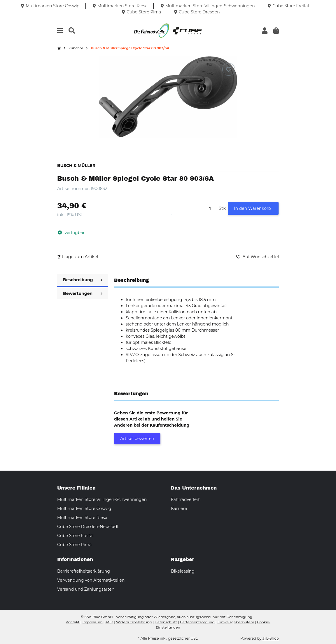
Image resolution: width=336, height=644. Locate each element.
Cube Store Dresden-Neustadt (88, 527)
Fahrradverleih (186, 499)
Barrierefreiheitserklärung (84, 571)
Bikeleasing (183, 571)
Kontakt (73, 622)
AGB (109, 622)
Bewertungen (83, 293)
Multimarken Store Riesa (82, 518)
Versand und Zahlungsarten (86, 589)
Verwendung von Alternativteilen (91, 580)
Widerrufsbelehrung (134, 622)
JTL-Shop (271, 638)
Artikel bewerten (137, 439)
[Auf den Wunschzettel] (229, 69)
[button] (265, 31)
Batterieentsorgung (197, 622)
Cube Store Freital (75, 536)
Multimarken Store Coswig (84, 508)
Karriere (179, 508)
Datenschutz (166, 622)
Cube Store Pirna (74, 545)
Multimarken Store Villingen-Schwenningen (102, 499)
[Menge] (194, 208)
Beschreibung (83, 280)
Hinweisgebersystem (236, 622)
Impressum (93, 622)
